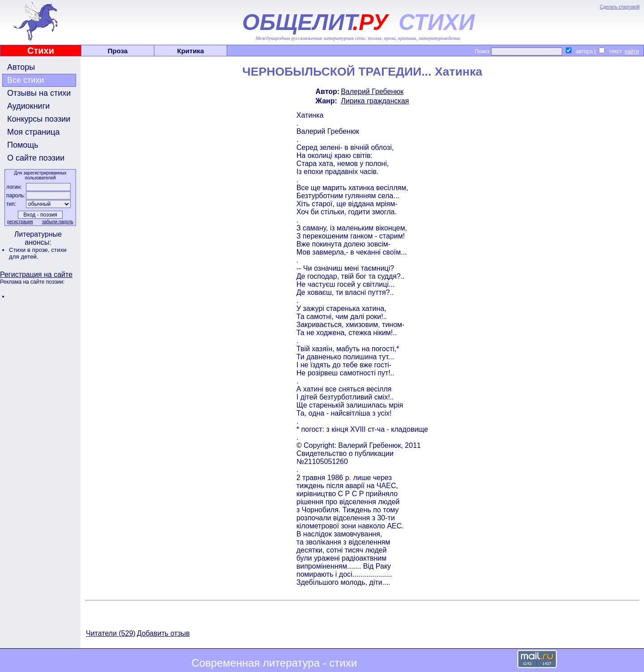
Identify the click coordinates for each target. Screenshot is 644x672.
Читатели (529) (111, 633)
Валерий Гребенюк (372, 91)
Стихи (41, 51)
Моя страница (34, 132)
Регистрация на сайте (36, 274)
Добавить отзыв (163, 633)
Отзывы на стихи (39, 93)
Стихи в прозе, (30, 250)
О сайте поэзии (36, 158)
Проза (118, 51)
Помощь (23, 145)
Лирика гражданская (375, 101)
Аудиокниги (28, 106)
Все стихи (25, 80)
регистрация (20, 222)
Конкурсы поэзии (39, 119)
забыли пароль (58, 222)
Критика (191, 51)
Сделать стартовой (620, 7)
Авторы (21, 67)
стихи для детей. (38, 253)
